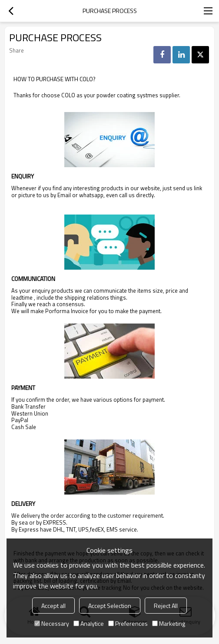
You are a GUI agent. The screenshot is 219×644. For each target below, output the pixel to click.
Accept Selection (110, 606)
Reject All (166, 606)
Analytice (89, 623)
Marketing (169, 623)
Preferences (128, 623)
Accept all (53, 606)
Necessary (52, 623)
